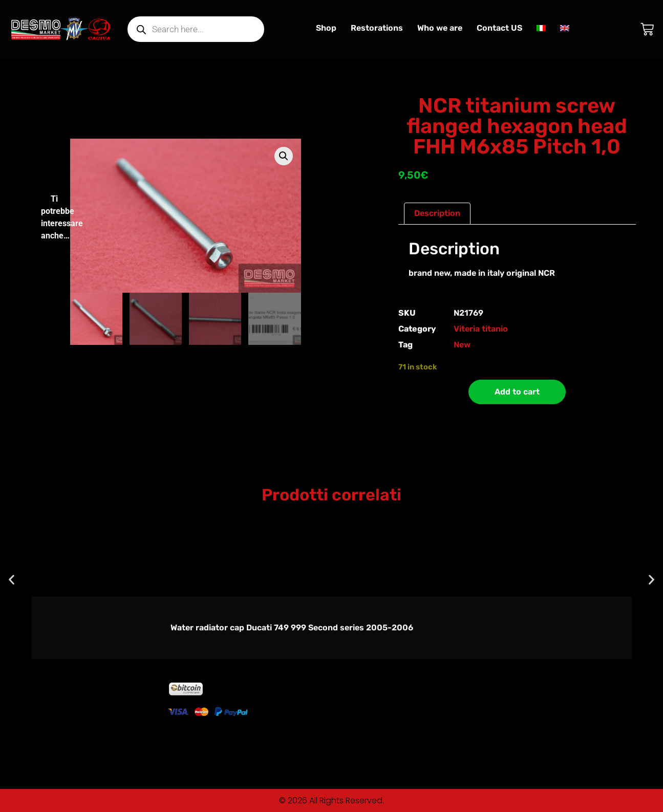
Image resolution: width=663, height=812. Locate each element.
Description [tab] (437, 213)
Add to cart (517, 392)
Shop (326, 28)
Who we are (440, 28)
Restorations (377, 28)
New (462, 345)
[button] (284, 156)
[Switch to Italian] (541, 28)
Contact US (499, 28)
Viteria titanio (481, 329)
